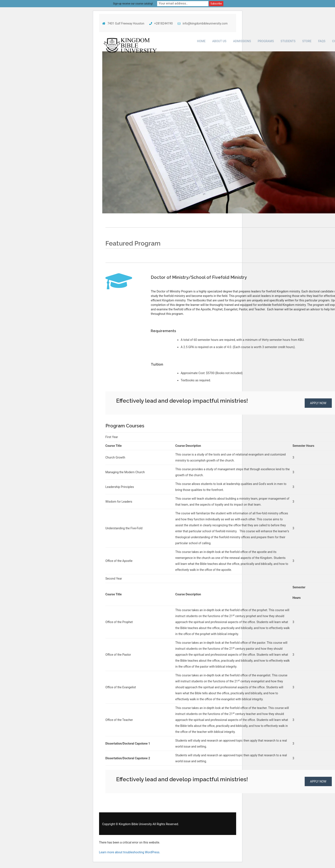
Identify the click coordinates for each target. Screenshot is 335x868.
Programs (266, 41)
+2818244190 (161, 23)
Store (307, 41)
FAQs (322, 41)
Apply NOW (318, 403)
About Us (219, 41)
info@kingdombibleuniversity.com (203, 23)
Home (201, 41)
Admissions (242, 41)
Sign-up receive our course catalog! (133, 4)
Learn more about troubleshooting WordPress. (130, 852)
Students (288, 41)
